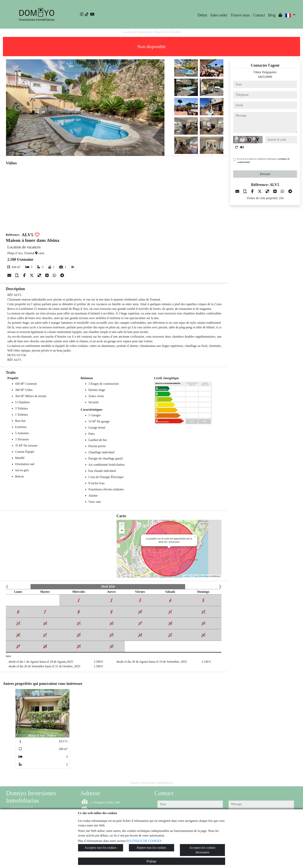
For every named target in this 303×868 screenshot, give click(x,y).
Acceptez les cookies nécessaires (203, 850)
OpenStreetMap (201, 576)
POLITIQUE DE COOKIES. (144, 841)
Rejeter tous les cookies (151, 848)
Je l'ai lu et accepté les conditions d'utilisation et (263, 160)
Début (202, 15)
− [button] (122, 531)
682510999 (265, 77)
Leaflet (187, 576)
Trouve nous (240, 15)
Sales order (219, 15)
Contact (259, 15)
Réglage (151, 861)
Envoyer (265, 174)
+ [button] (122, 525)
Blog (272, 15)
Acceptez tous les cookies (101, 848)
